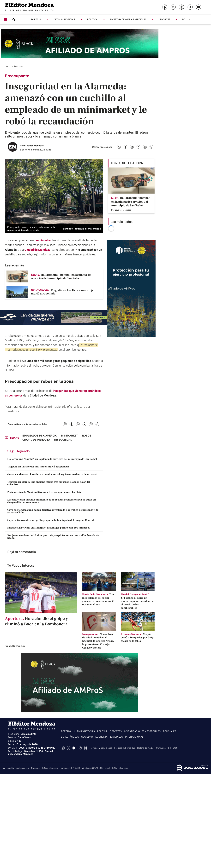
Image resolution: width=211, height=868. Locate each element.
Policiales (19, 66)
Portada (36, 19)
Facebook (63, 748)
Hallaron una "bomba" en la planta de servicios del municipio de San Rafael (52, 459)
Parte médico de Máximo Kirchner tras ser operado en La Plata (44, 492)
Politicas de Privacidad (125, 748)
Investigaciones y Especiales (128, 19)
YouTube (74, 748)
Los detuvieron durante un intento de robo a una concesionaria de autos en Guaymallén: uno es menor (52, 501)
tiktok (80, 748)
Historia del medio (146, 748)
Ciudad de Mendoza (37, 250)
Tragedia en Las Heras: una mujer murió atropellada (38, 467)
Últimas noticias (64, 19)
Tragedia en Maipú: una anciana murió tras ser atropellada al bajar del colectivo (49, 483)
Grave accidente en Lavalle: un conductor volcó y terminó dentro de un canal (52, 474)
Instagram (86, 748)
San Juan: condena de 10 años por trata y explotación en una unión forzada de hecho (53, 537)
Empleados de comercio (40, 436)
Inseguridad (63, 440)
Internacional (134, 737)
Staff (175, 748)
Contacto (160, 748)
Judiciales (116, 737)
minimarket (44, 240)
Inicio (8, 66)
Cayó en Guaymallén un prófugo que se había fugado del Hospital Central (51, 520)
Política (92, 19)
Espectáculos (70, 737)
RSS (169, 748)
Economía (101, 737)
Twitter (69, 748)
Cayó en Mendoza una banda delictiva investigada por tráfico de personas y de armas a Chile (53, 511)
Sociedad (87, 737)
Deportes (164, 19)
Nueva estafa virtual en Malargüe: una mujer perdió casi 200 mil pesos (49, 528)
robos (47, 381)
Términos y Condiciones (101, 748)
